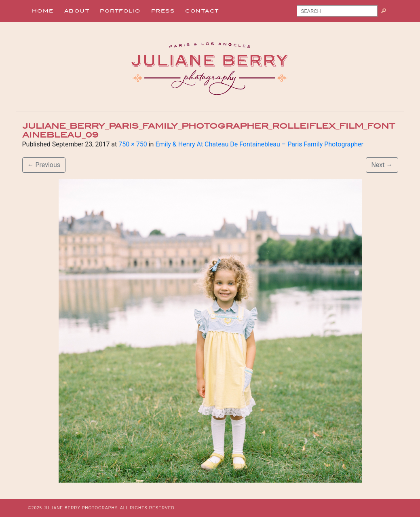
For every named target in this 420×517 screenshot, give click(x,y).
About (77, 11)
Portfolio (120, 11)
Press (163, 11)
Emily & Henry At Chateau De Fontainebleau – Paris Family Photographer (259, 144)
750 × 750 (133, 144)
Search (387, 13)
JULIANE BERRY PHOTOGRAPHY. (81, 508)
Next (382, 165)
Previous (44, 165)
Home (43, 11)
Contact (202, 11)
